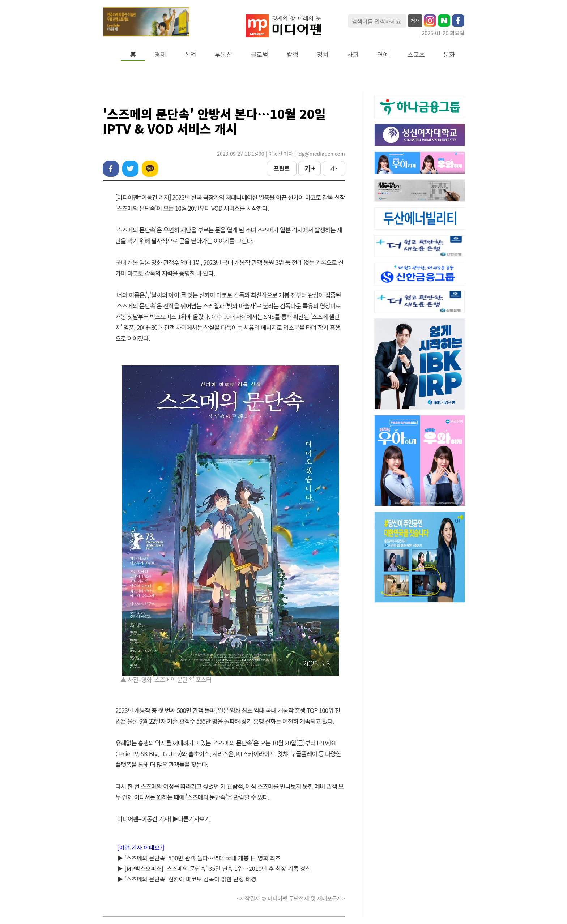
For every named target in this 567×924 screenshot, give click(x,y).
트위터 (130, 169)
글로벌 (259, 54)
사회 (353, 54)
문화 (449, 54)
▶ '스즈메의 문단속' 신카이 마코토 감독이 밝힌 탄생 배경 (187, 879)
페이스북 (111, 169)
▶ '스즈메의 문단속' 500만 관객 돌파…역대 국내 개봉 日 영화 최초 (199, 858)
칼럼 (293, 54)
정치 (323, 54)
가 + (310, 168)
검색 (415, 21)
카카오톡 (150, 169)
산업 (190, 54)
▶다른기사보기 (191, 819)
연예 (383, 54)
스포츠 (416, 54)
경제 (160, 54)
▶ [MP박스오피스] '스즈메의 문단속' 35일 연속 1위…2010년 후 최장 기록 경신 (214, 868)
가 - (334, 168)
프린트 (282, 168)
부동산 (224, 54)
